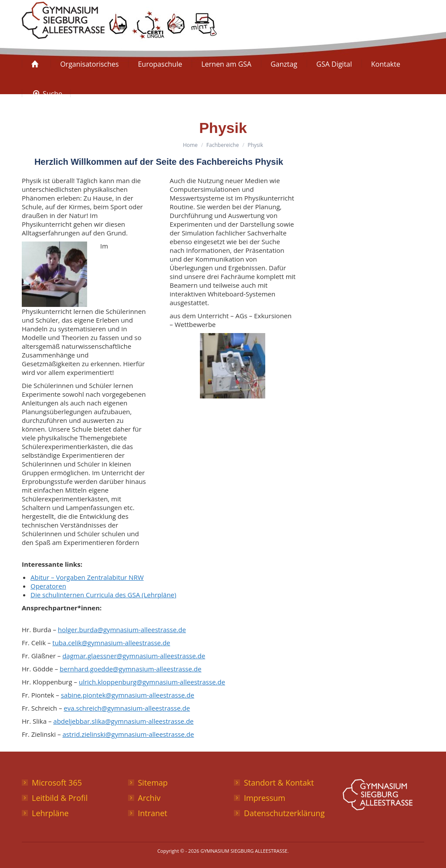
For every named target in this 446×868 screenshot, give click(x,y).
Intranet (153, 813)
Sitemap (153, 783)
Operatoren (48, 586)
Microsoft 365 (57, 783)
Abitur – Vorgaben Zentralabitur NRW (87, 577)
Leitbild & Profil (60, 798)
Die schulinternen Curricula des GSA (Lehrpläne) (103, 595)
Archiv (149, 798)
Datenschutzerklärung (284, 813)
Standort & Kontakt (279, 783)
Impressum (265, 798)
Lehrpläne (50, 813)
